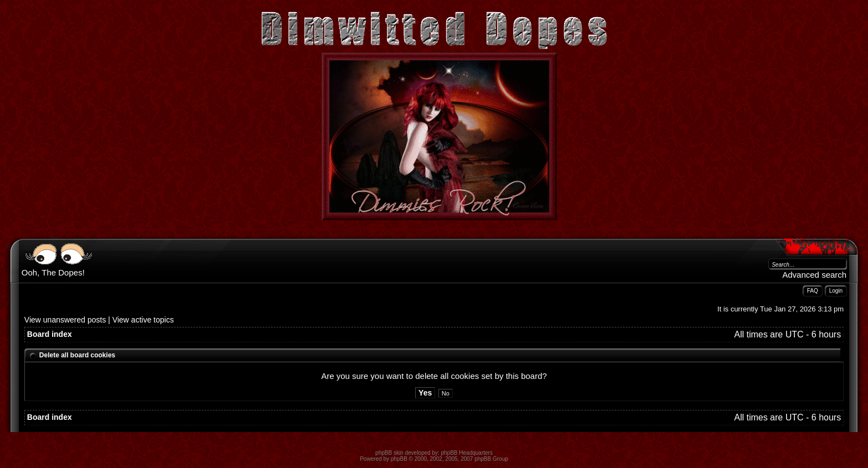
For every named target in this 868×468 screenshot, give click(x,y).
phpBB (399, 459)
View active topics (143, 320)
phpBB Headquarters (467, 453)
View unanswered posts (65, 320)
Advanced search (814, 275)
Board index (50, 334)
